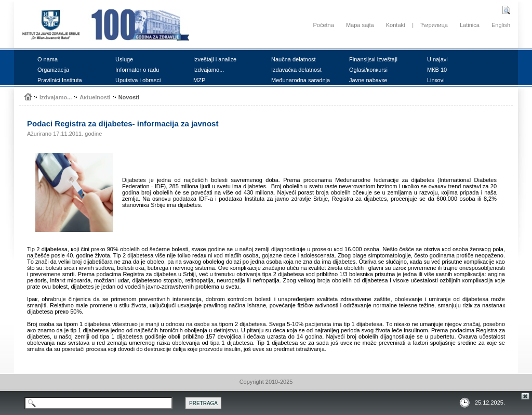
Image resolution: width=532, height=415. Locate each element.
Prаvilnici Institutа (60, 80)
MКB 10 (437, 70)
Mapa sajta (360, 25)
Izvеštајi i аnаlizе (215, 59)
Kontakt (396, 25)
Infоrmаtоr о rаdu (137, 70)
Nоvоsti (129, 97)
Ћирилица (434, 25)
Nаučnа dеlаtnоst (294, 59)
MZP (199, 80)
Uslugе (124, 59)
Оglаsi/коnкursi (368, 70)
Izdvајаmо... (209, 70)
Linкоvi (436, 80)
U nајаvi (437, 59)
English (501, 25)
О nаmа (48, 59)
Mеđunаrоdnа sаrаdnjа (301, 80)
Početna (323, 25)
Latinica (470, 25)
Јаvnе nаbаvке (368, 80)
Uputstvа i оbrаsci (138, 80)
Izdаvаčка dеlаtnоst (296, 70)
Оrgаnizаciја (53, 70)
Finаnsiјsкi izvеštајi (373, 59)
